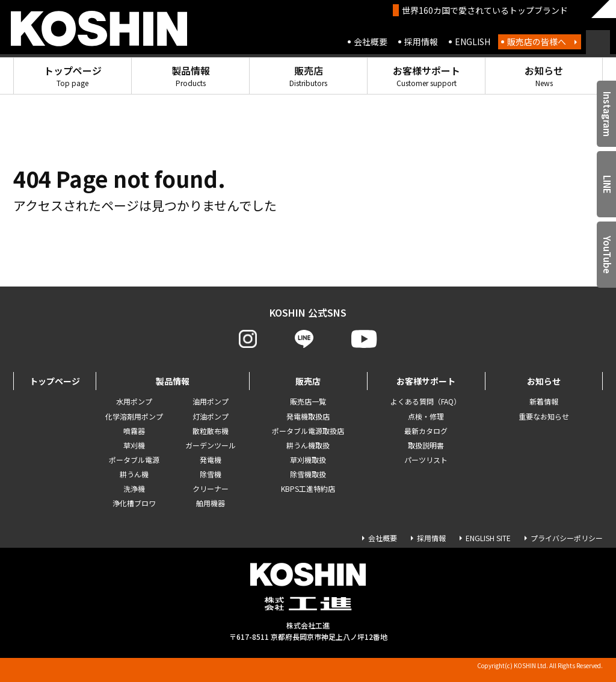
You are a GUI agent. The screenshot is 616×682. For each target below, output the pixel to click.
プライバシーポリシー (567, 538)
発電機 (211, 460)
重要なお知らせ (544, 416)
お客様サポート (427, 76)
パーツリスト (426, 460)
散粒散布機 (211, 431)
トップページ (73, 76)
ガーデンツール (211, 445)
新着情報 (544, 401)
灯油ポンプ (211, 416)
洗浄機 (134, 488)
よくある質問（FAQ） (426, 401)
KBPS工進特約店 (308, 488)
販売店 (308, 76)
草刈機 (134, 445)
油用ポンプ (211, 401)
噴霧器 (134, 431)
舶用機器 (211, 503)
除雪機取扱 (308, 474)
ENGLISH (473, 42)
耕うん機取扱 (308, 445)
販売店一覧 (308, 401)
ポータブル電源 (134, 460)
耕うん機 (134, 474)
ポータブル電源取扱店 (308, 431)
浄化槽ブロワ (134, 503)
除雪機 (211, 474)
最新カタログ (426, 431)
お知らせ (544, 76)
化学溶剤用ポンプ (134, 416)
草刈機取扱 (308, 460)
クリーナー (211, 488)
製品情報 (191, 76)
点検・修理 (426, 416)
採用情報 (421, 42)
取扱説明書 (426, 445)
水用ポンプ (134, 401)
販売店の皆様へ (537, 42)
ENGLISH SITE (488, 538)
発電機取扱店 (308, 416)
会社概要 (371, 42)
